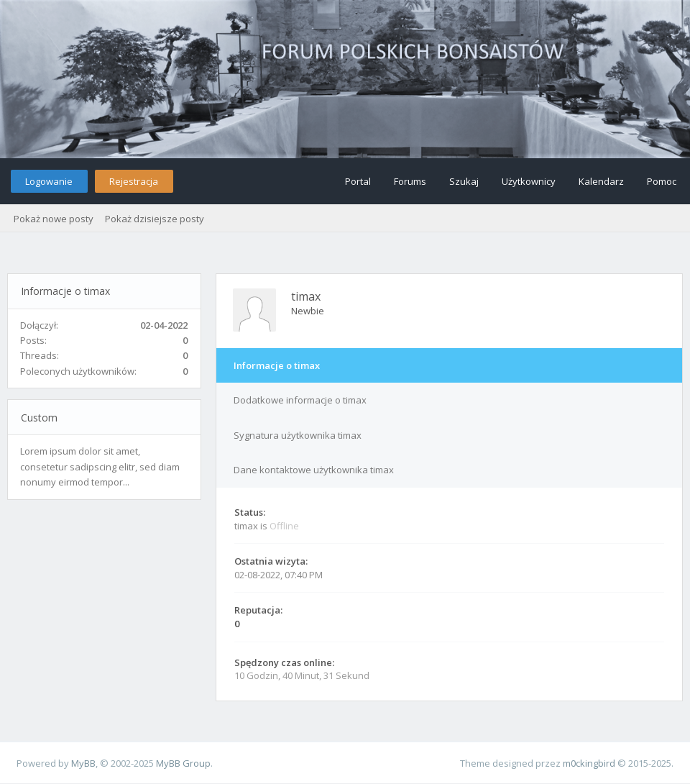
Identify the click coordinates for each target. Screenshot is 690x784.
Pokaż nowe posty (54, 219)
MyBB (83, 763)
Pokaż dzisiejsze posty (155, 219)
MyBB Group (183, 763)
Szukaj (464, 181)
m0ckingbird (589, 763)
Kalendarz (601, 181)
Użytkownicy (529, 181)
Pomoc (662, 181)
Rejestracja (134, 181)
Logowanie (49, 181)
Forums (410, 181)
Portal (358, 181)
